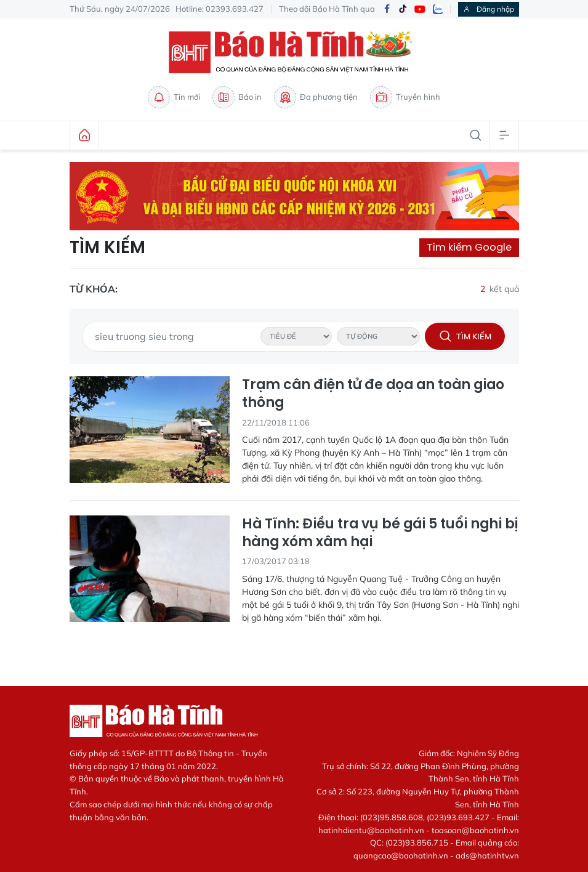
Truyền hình (405, 97)
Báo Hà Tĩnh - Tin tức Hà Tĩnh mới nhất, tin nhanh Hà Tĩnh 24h (294, 52)
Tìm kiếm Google (469, 247)
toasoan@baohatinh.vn (475, 830)
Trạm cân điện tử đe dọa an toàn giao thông (373, 394)
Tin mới (174, 97)
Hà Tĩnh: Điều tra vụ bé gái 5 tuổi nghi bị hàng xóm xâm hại (380, 533)
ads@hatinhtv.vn (487, 855)
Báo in (237, 97)
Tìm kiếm (107, 248)
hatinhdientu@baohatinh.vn (371, 830)
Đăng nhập (489, 9)
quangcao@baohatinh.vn (401, 855)
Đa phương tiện (316, 97)
